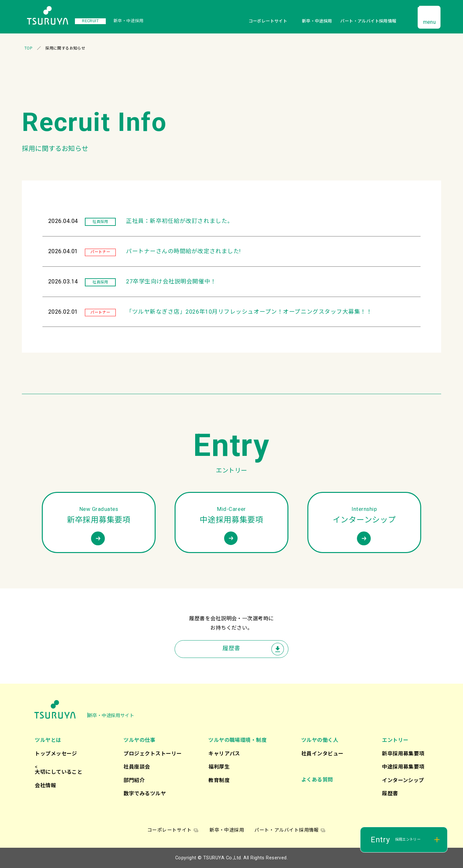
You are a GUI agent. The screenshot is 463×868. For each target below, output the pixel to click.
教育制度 (219, 780)
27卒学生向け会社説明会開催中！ (171, 282)
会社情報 (45, 785)
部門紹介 (134, 780)
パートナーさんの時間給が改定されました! (183, 251)
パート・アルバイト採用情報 (368, 21)
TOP (28, 48)
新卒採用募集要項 (403, 754)
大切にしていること (59, 772)
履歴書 (232, 648)
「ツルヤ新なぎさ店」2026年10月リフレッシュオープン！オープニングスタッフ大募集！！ (249, 312)
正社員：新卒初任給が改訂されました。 (180, 221)
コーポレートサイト (268, 21)
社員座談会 (137, 767)
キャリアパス (224, 754)
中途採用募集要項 (403, 767)
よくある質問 (317, 780)
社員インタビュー (322, 754)
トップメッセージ (56, 754)
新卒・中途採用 (317, 21)
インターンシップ (403, 780)
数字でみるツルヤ (145, 794)
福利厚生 (219, 767)
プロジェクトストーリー (153, 754)
